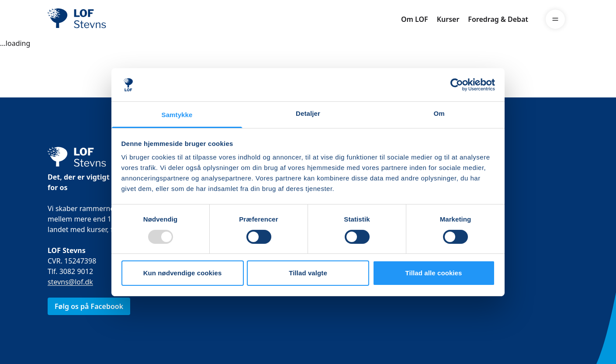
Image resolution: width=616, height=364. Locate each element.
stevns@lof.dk (70, 282)
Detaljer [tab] (308, 113)
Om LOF (415, 19)
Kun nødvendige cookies (183, 273)
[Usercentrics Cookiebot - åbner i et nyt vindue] (457, 85)
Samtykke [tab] (177, 115)
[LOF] (111, 19)
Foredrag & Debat (498, 19)
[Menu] (555, 19)
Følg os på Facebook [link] (89, 306)
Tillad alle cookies (433, 273)
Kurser (448, 19)
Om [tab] (439, 113)
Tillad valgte (308, 273)
